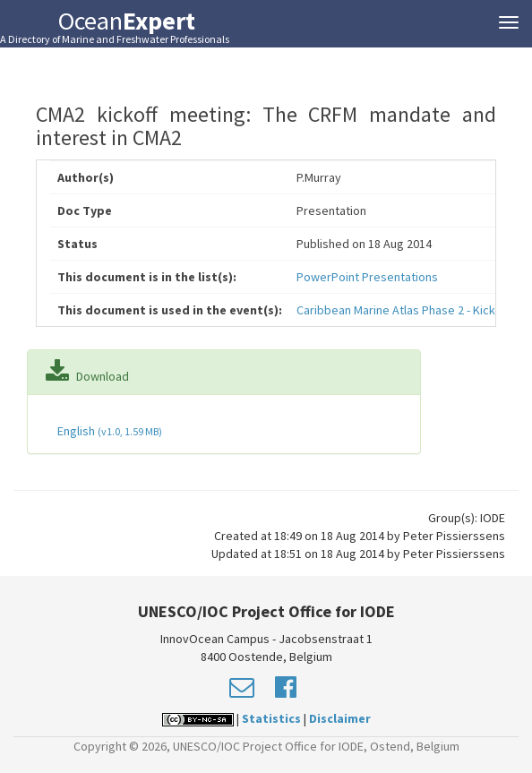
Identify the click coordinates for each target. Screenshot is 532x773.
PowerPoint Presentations (367, 277)
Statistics (271, 718)
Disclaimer (340, 718)
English (108, 431)
